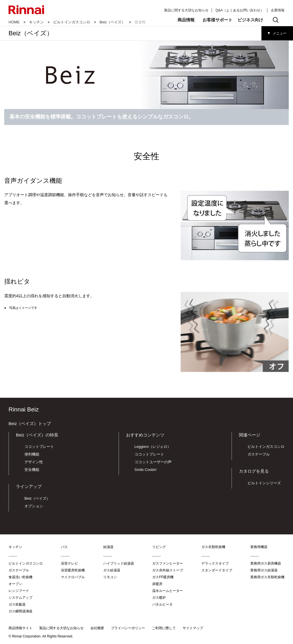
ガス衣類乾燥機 (213, 547)
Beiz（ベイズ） (112, 22)
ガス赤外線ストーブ (168, 570)
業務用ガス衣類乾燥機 (267, 577)
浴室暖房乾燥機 (73, 570)
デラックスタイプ (215, 563)
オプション (34, 506)
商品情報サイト (20, 628)
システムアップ (20, 598)
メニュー (280, 33)
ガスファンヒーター (168, 563)
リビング (159, 547)
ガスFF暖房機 (163, 577)
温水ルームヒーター (168, 591)
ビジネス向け (250, 20)
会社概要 (97, 628)
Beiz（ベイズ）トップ (30, 423)
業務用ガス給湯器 (264, 570)
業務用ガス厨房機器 (266, 563)
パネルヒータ (162, 604)
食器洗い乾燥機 (20, 577)
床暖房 (157, 584)
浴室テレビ (69, 563)
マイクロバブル (73, 577)
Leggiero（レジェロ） (153, 447)
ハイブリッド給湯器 (119, 563)
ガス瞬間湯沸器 (20, 611)
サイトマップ (193, 628)
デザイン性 (34, 462)
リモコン (110, 577)
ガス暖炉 (159, 598)
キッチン (36, 22)
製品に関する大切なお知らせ (186, 10)
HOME (14, 22)
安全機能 (32, 470)
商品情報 (186, 20)
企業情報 (278, 10)
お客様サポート (217, 20)
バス (64, 547)
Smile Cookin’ (146, 470)
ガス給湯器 (112, 570)
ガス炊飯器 (17, 604)
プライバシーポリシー (128, 628)
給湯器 (108, 547)
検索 (276, 20)
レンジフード (19, 591)
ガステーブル (259, 454)
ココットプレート (39, 447)
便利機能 (32, 454)
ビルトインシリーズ (264, 483)
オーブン (15, 584)
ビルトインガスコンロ (72, 22)
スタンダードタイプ (217, 570)
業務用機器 (259, 547)
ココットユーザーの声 (153, 462)
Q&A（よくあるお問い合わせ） (240, 10)
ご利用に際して (164, 628)
